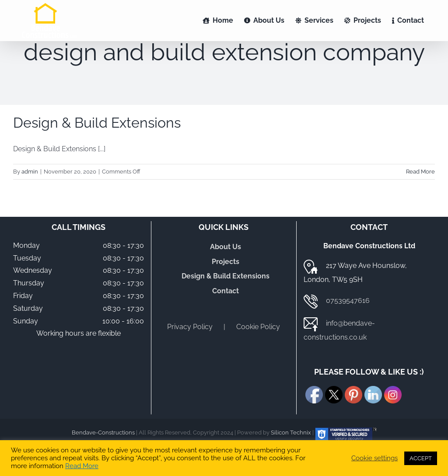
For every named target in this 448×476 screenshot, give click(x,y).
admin (30, 172)
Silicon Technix (291, 433)
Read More (82, 466)
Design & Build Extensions (97, 123)
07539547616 (348, 301)
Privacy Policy (190, 327)
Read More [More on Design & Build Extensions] (420, 172)
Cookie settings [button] (374, 458)
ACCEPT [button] (421, 458)
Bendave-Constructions (103, 433)
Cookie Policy (258, 327)
